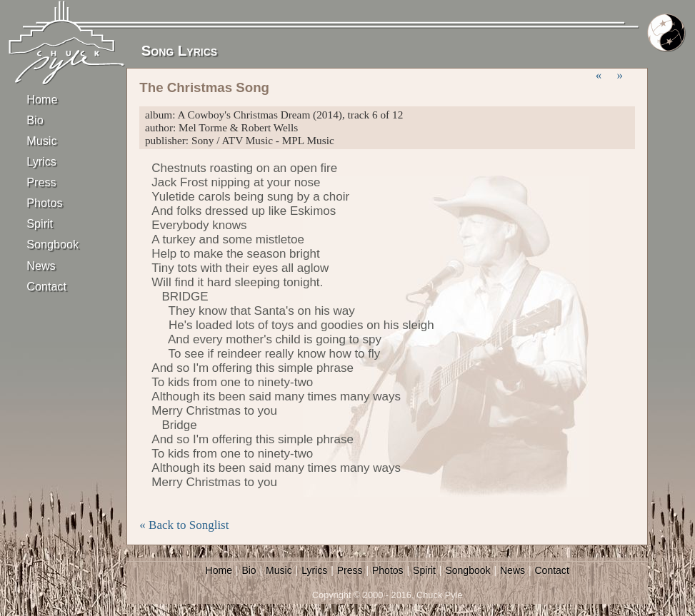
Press (41, 182)
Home (42, 99)
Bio (35, 120)
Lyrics (41, 161)
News (41, 266)
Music (41, 141)
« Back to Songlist (184, 525)
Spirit (40, 223)
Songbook (51, 244)
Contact (46, 286)
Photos (44, 203)
